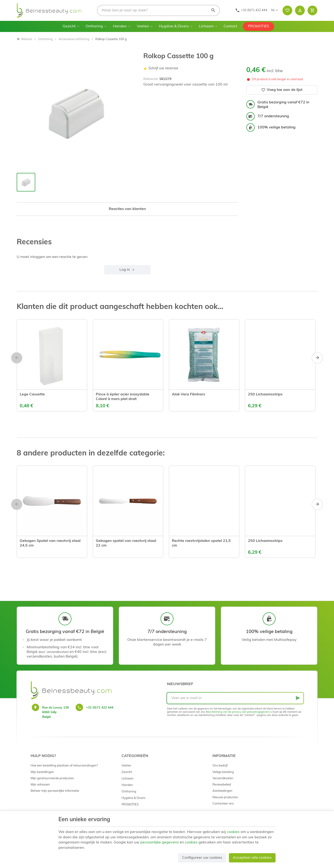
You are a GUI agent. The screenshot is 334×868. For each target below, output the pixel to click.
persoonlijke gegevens (160, 843)
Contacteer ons (223, 804)
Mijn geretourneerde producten (52, 778)
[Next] (317, 358)
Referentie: (151, 79)
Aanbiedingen (222, 791)
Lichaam (206, 26)
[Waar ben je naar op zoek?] (158, 10)
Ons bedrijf (220, 766)
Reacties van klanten (127, 209)
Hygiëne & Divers (174, 26)
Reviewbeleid (222, 785)
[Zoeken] (213, 10)
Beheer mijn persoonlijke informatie (55, 791)
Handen (120, 26)
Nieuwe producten (225, 797)
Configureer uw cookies (202, 858)
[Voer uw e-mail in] (235, 698)
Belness (24, 39)
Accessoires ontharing (74, 39)
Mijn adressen (40, 785)
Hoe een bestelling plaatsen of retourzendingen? (64, 766)
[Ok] (298, 698)
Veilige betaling (223, 772)
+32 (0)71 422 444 (100, 708)
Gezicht (69, 26)
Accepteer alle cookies (252, 858)
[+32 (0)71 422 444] (251, 10)
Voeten (143, 26)
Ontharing (94, 26)
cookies (233, 832)
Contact (230, 26)
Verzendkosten (223, 778)
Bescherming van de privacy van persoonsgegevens (238, 712)
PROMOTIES (259, 26)
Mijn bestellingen (42, 772)
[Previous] (17, 358)
